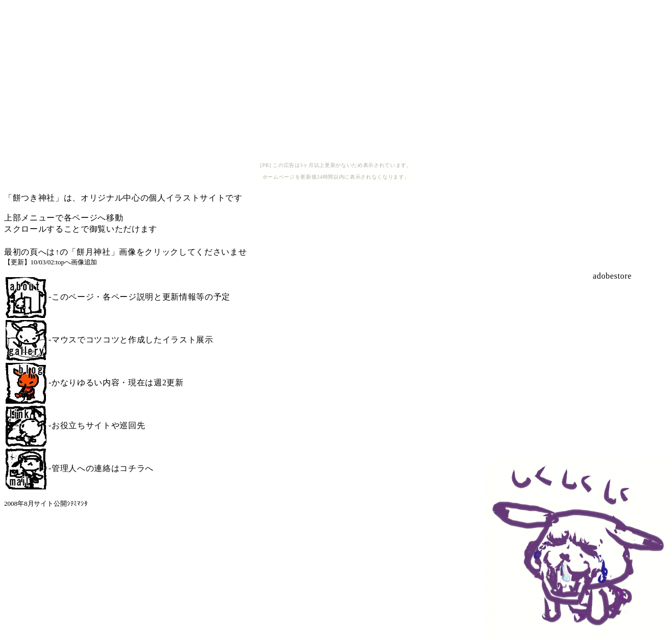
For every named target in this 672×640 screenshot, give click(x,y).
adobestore (612, 276)
